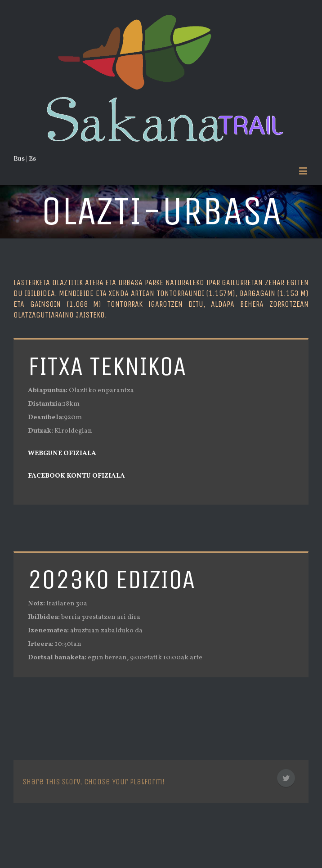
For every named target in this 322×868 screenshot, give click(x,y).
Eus (19, 159)
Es (32, 159)
